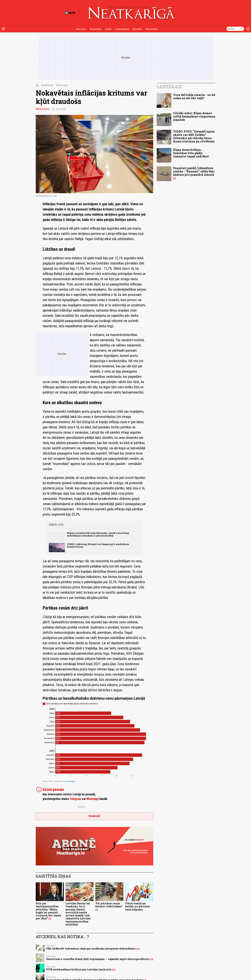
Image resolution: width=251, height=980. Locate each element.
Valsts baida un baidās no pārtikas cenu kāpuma (138, 906)
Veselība (137, 29)
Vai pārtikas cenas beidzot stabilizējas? (109, 905)
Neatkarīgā (47, 85)
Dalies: (82, 807)
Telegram (75, 799)
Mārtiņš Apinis (43, 109)
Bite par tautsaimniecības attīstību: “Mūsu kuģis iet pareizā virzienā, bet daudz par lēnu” (48, 911)
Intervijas (81, 29)
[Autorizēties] (248, 29)
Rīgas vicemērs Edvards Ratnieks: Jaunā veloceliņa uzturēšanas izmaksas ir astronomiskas (98, 534)
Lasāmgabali (122, 29)
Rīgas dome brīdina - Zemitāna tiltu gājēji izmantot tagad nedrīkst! (191, 153)
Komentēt (95, 816)
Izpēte (108, 29)
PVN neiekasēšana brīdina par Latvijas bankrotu (79, 969)
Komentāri (96, 29)
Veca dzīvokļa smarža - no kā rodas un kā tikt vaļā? (194, 96)
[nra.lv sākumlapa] (70, 13)
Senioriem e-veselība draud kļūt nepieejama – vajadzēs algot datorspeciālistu (98, 959)
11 (138, 949)
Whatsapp (92, 799)
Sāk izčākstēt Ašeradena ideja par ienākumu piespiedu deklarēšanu (91, 949)
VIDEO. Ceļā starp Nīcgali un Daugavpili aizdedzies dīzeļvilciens (98, 545)
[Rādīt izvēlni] (3, 29)
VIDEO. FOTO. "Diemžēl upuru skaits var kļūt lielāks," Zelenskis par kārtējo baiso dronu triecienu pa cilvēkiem (194, 136)
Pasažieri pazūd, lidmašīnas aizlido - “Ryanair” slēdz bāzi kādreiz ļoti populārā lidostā (194, 171)
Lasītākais (169, 87)
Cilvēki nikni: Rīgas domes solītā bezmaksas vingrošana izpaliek (194, 116)
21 (114, 970)
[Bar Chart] (94, 739)
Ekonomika (152, 29)
